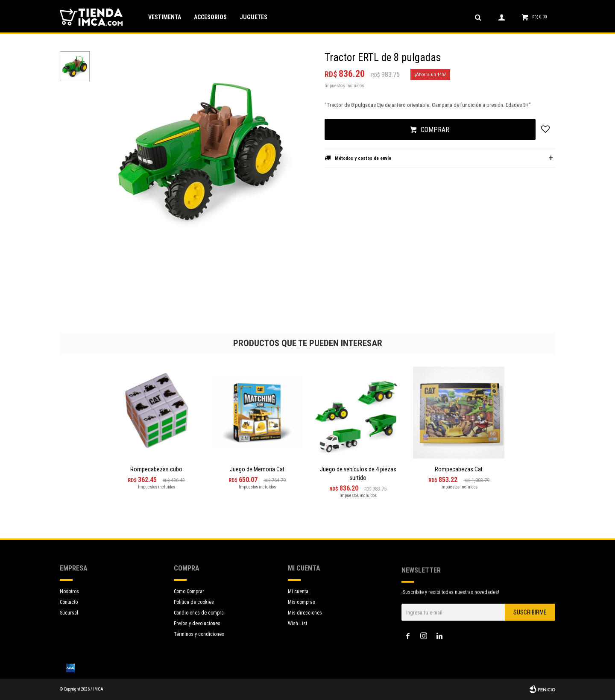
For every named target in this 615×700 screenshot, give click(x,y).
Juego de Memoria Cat (257, 469)
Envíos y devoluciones (197, 629)
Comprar (435, 130)
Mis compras (302, 616)
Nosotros (69, 591)
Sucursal (69, 613)
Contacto (69, 602)
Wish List (297, 638)
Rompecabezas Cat (459, 469)
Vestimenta (165, 17)
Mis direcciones (305, 627)
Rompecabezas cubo (156, 469)
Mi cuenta (298, 606)
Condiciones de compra (199, 618)
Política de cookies (194, 608)
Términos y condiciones (199, 640)
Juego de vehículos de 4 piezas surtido (358, 474)
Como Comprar (189, 597)
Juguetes (253, 17)
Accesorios (210, 17)
